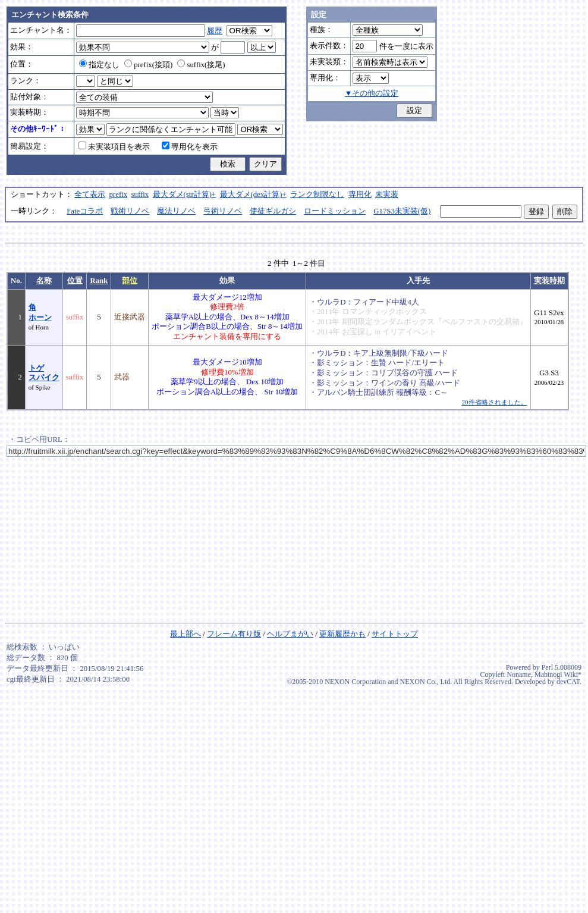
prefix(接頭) (148, 65)
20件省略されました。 (495, 402)
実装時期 (549, 281)
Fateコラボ (85, 211)
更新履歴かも (342, 634)
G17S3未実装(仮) (402, 211)
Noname (519, 674)
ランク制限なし (317, 194)
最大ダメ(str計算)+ (185, 194)
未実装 (387, 194)
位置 (75, 281)
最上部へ (185, 634)
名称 (44, 281)
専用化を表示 (190, 147)
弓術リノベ (223, 211)
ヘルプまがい (290, 634)
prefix (119, 194)
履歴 (215, 31)
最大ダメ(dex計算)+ (253, 194)
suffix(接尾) (201, 65)
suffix (140, 194)
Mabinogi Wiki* (558, 674)
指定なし (99, 65)
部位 (130, 281)
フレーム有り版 (234, 634)
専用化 (360, 194)
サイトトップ (395, 634)
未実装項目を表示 (114, 147)
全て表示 (90, 194)
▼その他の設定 (372, 93)
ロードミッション (335, 211)
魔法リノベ (176, 211)
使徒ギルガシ (273, 211)
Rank (99, 281)
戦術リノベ (130, 211)
